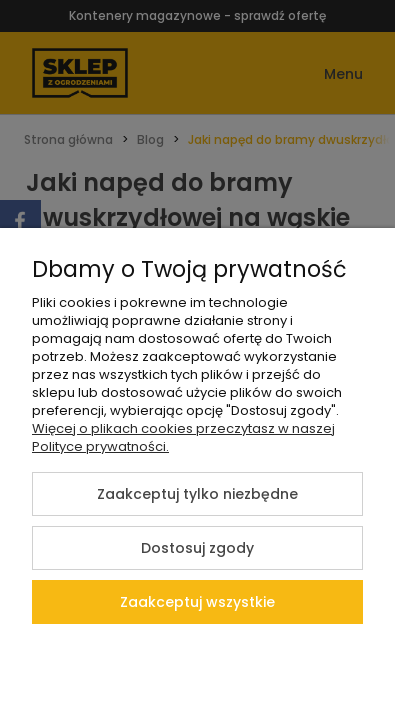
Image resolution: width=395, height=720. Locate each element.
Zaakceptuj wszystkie (197, 602)
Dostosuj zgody (197, 548)
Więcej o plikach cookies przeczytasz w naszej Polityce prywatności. (183, 437)
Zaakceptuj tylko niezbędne (197, 494)
